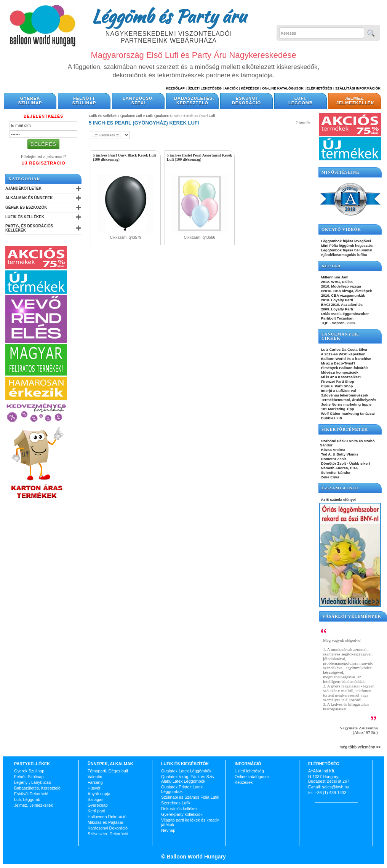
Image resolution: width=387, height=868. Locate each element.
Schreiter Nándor (335, 472)
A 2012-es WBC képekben (343, 354)
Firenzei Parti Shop (337, 381)
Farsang (95, 782)
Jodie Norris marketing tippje (346, 404)
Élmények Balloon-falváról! (344, 368)
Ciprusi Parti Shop (336, 386)
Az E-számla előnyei (338, 500)
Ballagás (95, 799)
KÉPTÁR (331, 266)
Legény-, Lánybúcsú (33, 782)
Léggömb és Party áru (169, 16)
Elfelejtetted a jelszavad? (43, 157)
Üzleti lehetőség (249, 771)
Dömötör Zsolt (333, 459)
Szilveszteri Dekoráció (108, 834)
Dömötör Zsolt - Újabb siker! (345, 463)
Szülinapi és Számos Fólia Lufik (190, 797)
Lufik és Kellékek (25, 217)
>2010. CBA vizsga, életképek (346, 291)
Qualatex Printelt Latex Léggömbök (182, 789)
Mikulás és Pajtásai (105, 822)
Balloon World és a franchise (345, 359)
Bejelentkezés (43, 116)
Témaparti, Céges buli (108, 771)
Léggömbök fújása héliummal (346, 250)
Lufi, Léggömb (301, 101)
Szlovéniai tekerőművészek (344, 395)
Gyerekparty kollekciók (182, 814)
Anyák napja (99, 794)
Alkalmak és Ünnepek (29, 198)
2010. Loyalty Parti (337, 300)
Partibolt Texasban (337, 318)
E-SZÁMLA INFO (340, 488)
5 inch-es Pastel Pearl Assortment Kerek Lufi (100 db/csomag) (199, 157)
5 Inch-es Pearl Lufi (199, 116)
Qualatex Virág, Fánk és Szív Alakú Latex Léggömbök (188, 779)
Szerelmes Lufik (176, 803)
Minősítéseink (341, 172)
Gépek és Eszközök (26, 207)
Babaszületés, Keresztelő (194, 101)
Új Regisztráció (43, 163)
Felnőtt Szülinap (84, 101)
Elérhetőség (319, 88)
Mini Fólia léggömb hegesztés (346, 245)
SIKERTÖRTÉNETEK (345, 429)
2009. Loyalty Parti (337, 309)
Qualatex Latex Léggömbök (186, 771)
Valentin (95, 777)
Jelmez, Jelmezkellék (355, 101)
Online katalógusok (252, 777)
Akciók (231, 88)
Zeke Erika (330, 477)
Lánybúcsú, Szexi (138, 101)
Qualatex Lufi (131, 116)
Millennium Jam (334, 277)
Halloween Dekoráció (107, 817)
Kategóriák (24, 179)
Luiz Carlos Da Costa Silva (344, 349)
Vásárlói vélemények (352, 616)
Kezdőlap (175, 88)
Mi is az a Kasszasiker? (341, 377)
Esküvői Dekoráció (246, 101)
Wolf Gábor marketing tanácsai (347, 413)
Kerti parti (96, 811)
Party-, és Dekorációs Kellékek (29, 228)
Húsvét (94, 788)
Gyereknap (98, 805)
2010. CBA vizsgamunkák (342, 295)
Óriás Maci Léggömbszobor (344, 314)
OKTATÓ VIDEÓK (341, 229)
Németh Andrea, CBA (339, 468)
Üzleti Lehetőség (205, 88)
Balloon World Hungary (196, 857)
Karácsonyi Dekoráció (108, 828)
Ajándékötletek (23, 188)
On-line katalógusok (283, 88)
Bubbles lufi (331, 418)
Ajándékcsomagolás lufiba (343, 255)
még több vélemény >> (360, 747)
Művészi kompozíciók (339, 372)
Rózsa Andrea (333, 450)
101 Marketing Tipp (337, 409)
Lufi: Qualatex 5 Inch (163, 116)
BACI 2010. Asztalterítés (341, 305)
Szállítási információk (358, 88)
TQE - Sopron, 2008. (338, 323)
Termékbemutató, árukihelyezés (348, 400)
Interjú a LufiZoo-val (338, 391)
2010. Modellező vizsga (341, 286)
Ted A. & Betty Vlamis (339, 454)
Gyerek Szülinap (30, 101)
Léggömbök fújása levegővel (345, 241)
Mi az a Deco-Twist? (338, 363)
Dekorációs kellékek (179, 809)
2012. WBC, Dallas (336, 282)
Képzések (250, 88)
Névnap (168, 830)
